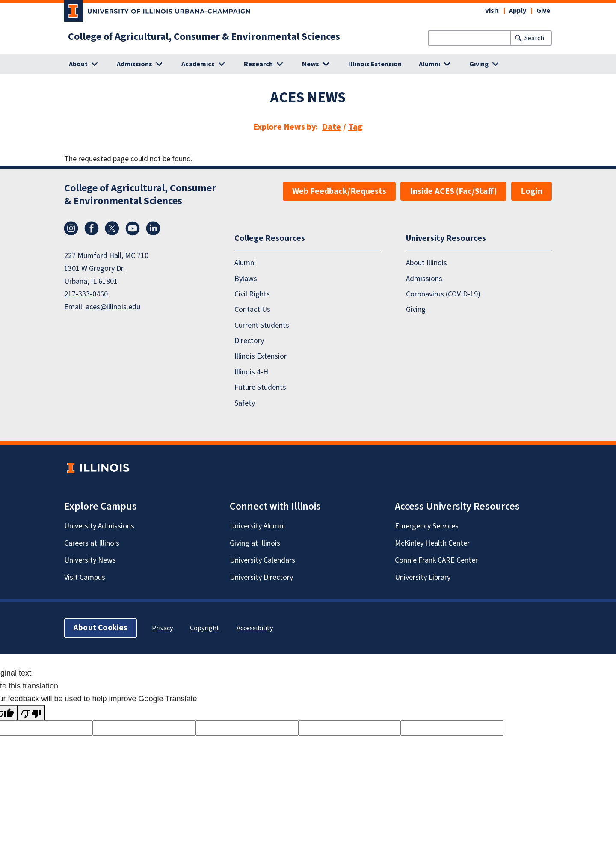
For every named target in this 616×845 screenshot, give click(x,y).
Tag (355, 127)
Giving (416, 310)
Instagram (71, 228)
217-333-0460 (86, 294)
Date (332, 127)
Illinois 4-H (251, 372)
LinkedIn (153, 228)
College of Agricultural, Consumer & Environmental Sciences (204, 37)
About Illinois (426, 263)
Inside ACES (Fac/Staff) (453, 191)
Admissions (424, 279)
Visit (492, 11)
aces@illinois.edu (113, 307)
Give (543, 11)
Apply (518, 11)
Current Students (262, 325)
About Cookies (101, 628)
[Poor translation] (31, 713)
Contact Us (252, 310)
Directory (249, 341)
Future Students (260, 387)
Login (532, 191)
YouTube (133, 228)
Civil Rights (252, 294)
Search (534, 38)
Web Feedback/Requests (339, 191)
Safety (245, 403)
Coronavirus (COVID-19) (443, 294)
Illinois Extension (375, 64)
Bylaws (246, 279)
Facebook (92, 228)
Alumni (245, 263)
